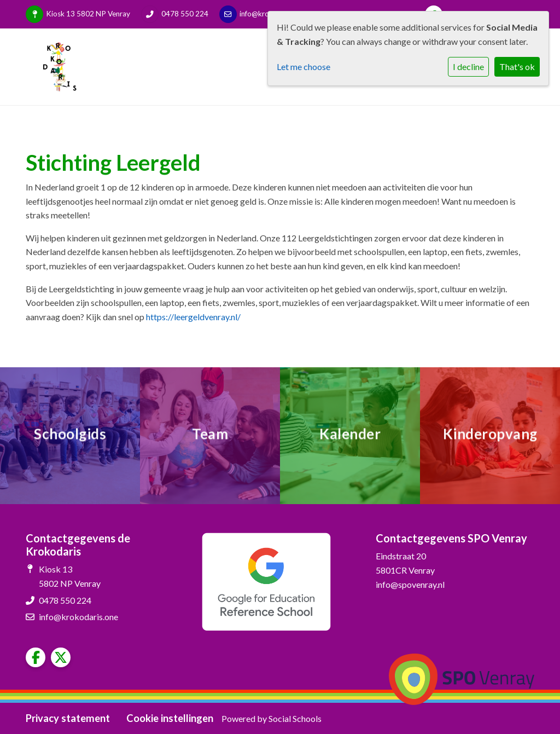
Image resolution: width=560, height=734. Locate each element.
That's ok (517, 67)
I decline (468, 67)
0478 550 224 (185, 14)
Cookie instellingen (170, 718)
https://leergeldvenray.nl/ (193, 317)
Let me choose (304, 67)
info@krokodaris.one (78, 617)
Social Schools (295, 718)
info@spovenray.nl (410, 584)
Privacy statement (68, 718)
